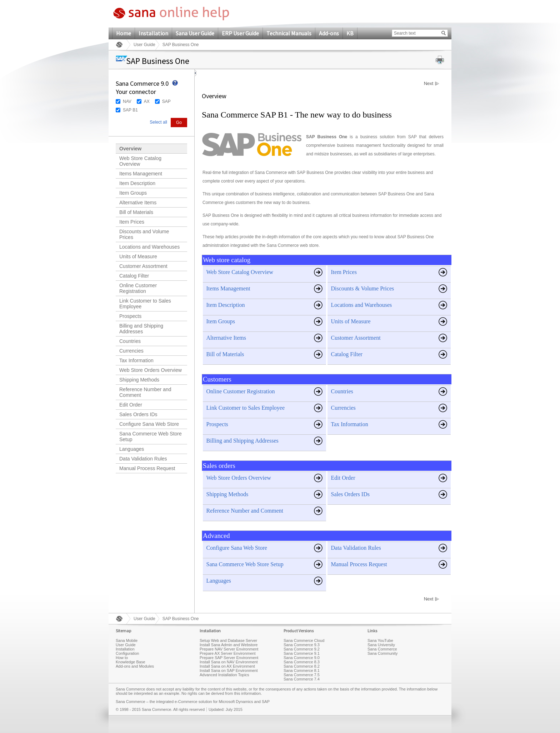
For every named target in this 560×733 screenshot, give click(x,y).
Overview (130, 149)
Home (124, 33)
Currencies (131, 351)
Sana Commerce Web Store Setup (151, 437)
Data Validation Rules (143, 459)
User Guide (144, 45)
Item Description (137, 183)
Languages (132, 449)
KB (350, 33)
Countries (130, 341)
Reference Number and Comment (145, 392)
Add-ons (329, 33)
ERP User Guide (240, 33)
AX (147, 101)
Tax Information (136, 360)
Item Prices (132, 222)
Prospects (130, 316)
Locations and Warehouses (149, 247)
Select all (158, 122)
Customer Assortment (143, 266)
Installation (153, 33)
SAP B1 (130, 110)
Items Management (141, 174)
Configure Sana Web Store (149, 424)
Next (429, 84)
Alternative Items (138, 203)
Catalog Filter (134, 276)
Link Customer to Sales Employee (145, 304)
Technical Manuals (289, 33)
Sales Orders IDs (138, 414)
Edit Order (131, 405)
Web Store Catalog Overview (140, 161)
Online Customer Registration (138, 288)
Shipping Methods (139, 380)
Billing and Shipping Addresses (141, 329)
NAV (127, 101)
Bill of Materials (136, 212)
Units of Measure (138, 256)
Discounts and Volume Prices (144, 234)
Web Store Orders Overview (151, 370)
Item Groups (133, 193)
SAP (166, 101)
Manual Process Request (147, 468)
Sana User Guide (195, 33)
